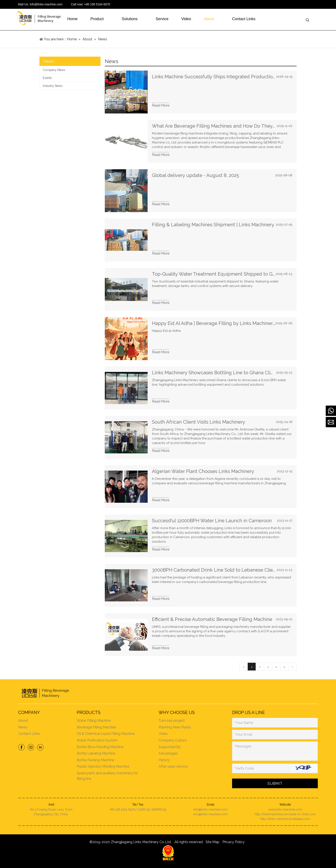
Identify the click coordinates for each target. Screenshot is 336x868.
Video (163, 734)
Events (47, 78)
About (23, 721)
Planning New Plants (175, 727)
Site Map (212, 842)
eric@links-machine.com (210, 814)
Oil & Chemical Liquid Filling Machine (105, 734)
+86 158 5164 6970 (97, 4)
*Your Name (244, 723)
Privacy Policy (233, 842)
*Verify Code (244, 768)
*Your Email (243, 734)
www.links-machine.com (285, 809)
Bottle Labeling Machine (96, 753)
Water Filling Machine (93, 721)
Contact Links (29, 734)
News (22, 727)
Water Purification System (97, 740)
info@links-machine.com (46, 4)
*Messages (243, 746)
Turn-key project (172, 721)
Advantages (168, 753)
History (164, 760)
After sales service (173, 766)
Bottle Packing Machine (95, 760)
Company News (54, 70)
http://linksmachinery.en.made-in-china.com (285, 814)
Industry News (53, 86)
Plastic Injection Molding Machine (103, 766)
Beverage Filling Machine (96, 727)
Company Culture (173, 740)
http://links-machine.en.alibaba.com (285, 819)
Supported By (170, 747)
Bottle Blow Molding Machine (100, 747)
